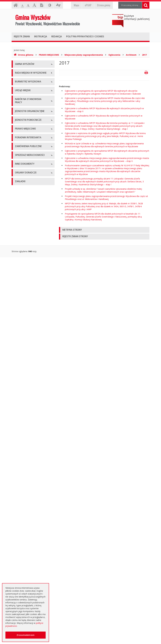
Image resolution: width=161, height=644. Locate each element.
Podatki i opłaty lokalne (26, 330)
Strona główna (24, 55)
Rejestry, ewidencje (24, 477)
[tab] (104, 230)
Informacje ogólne (24, 71)
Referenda (20, 349)
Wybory (19, 343)
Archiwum (131, 55)
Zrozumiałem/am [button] (26, 635)
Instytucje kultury (23, 250)
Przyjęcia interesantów (26, 148)
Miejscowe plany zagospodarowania (84, 55)
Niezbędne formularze (26, 221)
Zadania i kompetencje (26, 128)
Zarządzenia (21, 135)
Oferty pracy (21, 215)
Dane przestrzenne (24, 356)
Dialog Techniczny (24, 420)
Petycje (18, 532)
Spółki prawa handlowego (27, 256)
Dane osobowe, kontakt (26, 122)
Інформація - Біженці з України (30, 581)
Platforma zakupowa (25, 439)
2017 (144, 55)
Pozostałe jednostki (24, 263)
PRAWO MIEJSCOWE (49, 55)
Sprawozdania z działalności (28, 141)
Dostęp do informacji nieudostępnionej (25, 511)
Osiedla (18, 285)
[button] (104, 230)
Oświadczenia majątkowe (27, 503)
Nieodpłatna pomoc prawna (28, 558)
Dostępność (21, 97)
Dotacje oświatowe (24, 551)
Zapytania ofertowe (24, 433)
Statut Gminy (21, 307)
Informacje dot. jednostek (27, 292)
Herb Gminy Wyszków (25, 78)
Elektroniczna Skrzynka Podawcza (31, 384)
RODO (18, 564)
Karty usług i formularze (26, 378)
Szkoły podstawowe (25, 237)
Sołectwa (19, 278)
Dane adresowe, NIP (25, 170)
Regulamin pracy (23, 196)
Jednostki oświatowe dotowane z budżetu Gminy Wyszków (31, 573)
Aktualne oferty (22, 455)
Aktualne (19, 406)
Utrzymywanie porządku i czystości (32, 336)
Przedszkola (21, 243)
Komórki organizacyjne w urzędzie (31, 190)
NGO (17, 526)
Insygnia (19, 91)
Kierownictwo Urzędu (25, 183)
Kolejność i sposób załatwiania (30, 371)
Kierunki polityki (22, 490)
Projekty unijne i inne (25, 483)
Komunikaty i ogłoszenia (27, 519)
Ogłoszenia (114, 55)
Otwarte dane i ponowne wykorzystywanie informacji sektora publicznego (28, 542)
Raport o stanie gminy (25, 154)
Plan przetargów (23, 426)
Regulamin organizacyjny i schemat (32, 176)
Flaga (18, 84)
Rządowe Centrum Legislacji (28, 391)
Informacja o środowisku (27, 496)
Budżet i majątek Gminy (26, 323)
